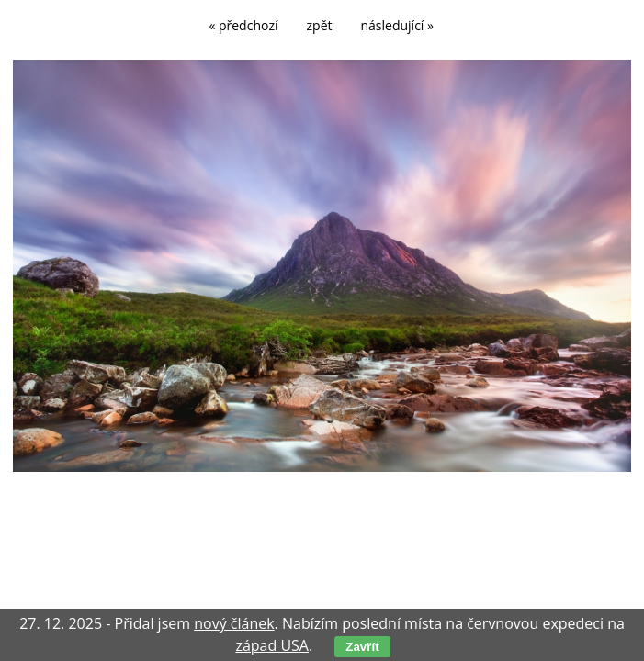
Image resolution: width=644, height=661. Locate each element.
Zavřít (362, 647)
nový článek (234, 623)
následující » (397, 25)
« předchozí (243, 25)
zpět (320, 25)
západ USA (272, 645)
